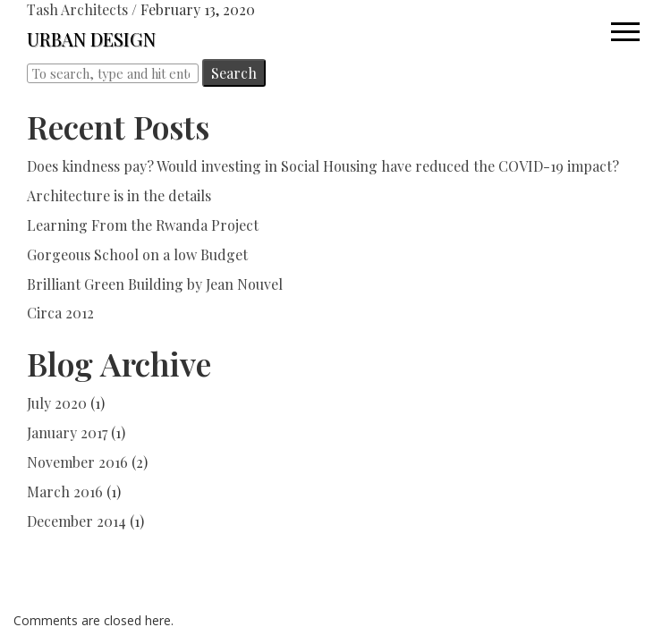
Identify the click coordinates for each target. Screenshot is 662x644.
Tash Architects (77, 9)
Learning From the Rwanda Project (143, 225)
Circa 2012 (60, 313)
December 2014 (76, 521)
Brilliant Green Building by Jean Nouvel (155, 284)
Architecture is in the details (119, 195)
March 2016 (65, 491)
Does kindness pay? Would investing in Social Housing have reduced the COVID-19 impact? (323, 166)
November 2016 (77, 462)
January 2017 (67, 432)
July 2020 (57, 403)
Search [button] (234, 73)
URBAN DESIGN (91, 39)
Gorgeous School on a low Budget (137, 254)
